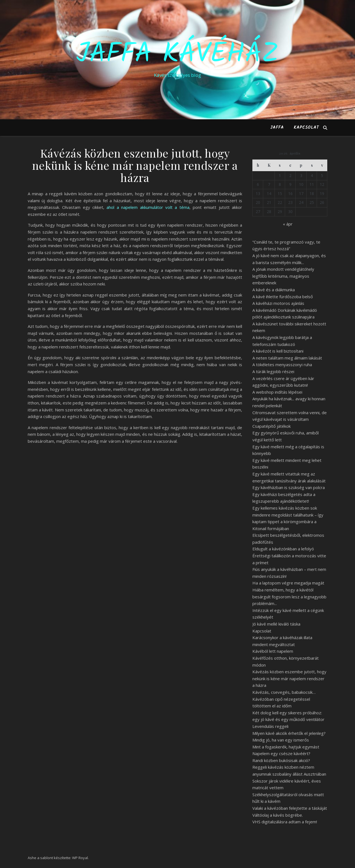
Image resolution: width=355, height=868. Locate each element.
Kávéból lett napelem (273, 651)
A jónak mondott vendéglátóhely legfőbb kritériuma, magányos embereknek (283, 276)
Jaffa (277, 128)
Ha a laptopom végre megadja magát (288, 583)
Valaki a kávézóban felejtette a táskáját (290, 808)
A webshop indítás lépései (277, 392)
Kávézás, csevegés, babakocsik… (284, 692)
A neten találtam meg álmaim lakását (287, 358)
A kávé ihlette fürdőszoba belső (283, 297)
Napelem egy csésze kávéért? (281, 753)
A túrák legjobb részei (273, 371)
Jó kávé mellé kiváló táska (276, 624)
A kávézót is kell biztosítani (278, 351)
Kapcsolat (306, 128)
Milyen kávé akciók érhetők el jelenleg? (289, 733)
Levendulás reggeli (270, 726)
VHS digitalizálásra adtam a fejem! (285, 822)
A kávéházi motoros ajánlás (278, 303)
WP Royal (80, 858)
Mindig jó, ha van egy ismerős (281, 740)
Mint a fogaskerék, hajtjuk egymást (286, 747)
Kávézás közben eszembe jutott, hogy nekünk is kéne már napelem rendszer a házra (289, 678)
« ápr (288, 224)
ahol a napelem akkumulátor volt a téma (148, 207)
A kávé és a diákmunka (274, 290)
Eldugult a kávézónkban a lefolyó (283, 549)
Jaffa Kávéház (177, 55)
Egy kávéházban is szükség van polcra (289, 487)
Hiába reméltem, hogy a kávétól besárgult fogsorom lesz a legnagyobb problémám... (289, 597)
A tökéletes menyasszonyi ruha (282, 365)
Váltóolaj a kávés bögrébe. (278, 815)
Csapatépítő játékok (272, 426)
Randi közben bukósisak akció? (281, 760)
